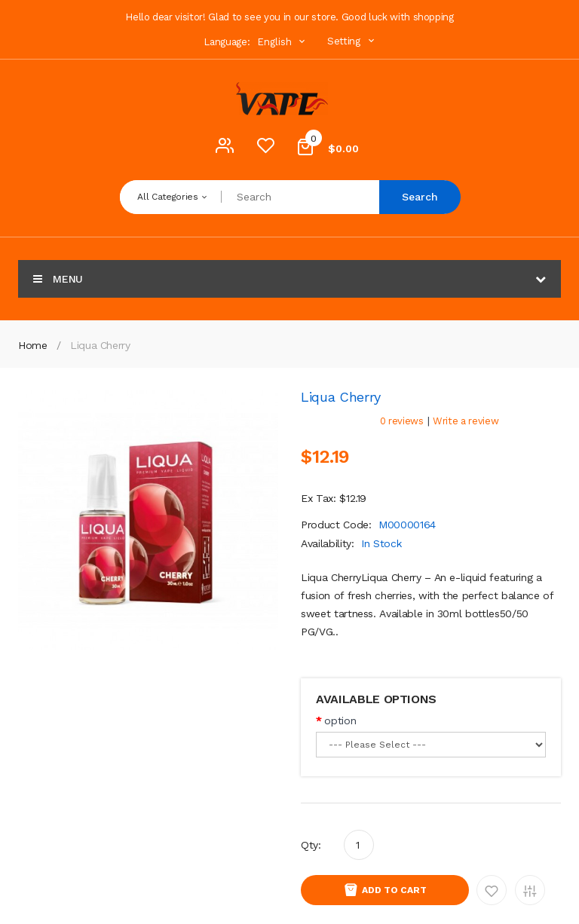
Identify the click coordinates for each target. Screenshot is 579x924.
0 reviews (402, 421)
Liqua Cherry (100, 345)
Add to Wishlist (492, 890)
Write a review (466, 421)
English (283, 42)
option (340, 721)
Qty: (311, 845)
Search (420, 197)
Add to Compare (530, 890)
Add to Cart (394, 890)
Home (33, 345)
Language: (227, 42)
